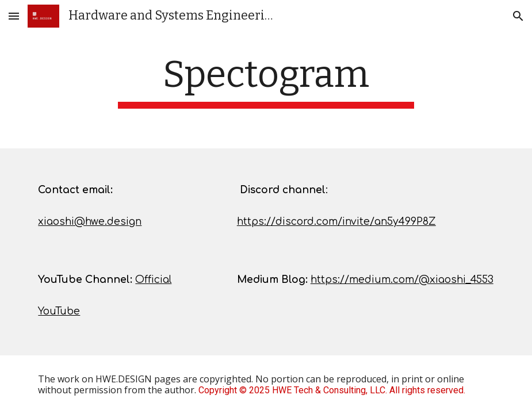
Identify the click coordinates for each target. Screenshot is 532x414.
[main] (266, 81)
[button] (14, 16)
